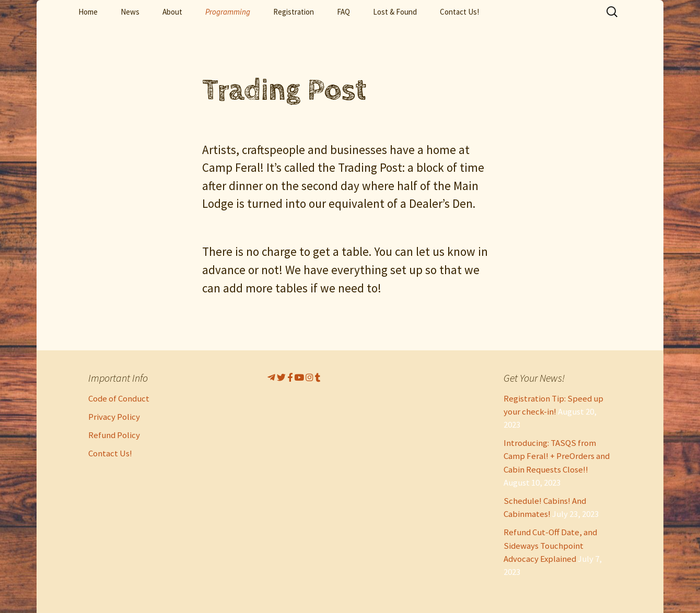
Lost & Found (395, 12)
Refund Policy (114, 435)
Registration (294, 12)
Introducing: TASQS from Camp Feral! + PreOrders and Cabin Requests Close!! (557, 456)
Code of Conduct (119, 398)
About (172, 12)
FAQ (343, 12)
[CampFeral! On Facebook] (291, 378)
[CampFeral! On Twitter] (282, 378)
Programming (228, 12)
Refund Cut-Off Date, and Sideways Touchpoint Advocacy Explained (550, 545)
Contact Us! (459, 12)
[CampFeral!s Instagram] (310, 378)
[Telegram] (272, 378)
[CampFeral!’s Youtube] (300, 378)
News (130, 12)
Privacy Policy (114, 417)
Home (88, 12)
